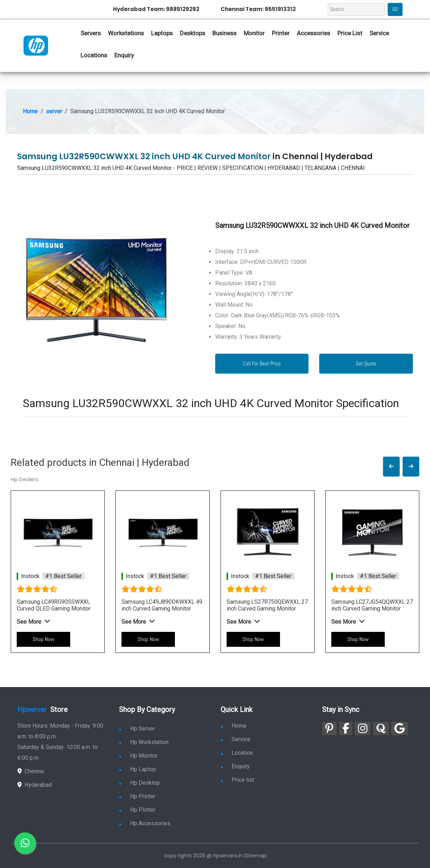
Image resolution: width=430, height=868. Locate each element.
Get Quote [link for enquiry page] (366, 363)
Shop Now (43, 639)
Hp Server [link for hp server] (137, 729)
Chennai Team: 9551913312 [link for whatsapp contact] (258, 9)
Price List (350, 33)
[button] (391, 467)
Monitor (254, 33)
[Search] (356, 9)
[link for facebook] (346, 729)
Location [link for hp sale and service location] (237, 753)
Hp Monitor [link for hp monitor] (138, 756)
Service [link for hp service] (379, 33)
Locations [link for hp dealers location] (94, 55)
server (54, 111)
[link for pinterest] (329, 729)
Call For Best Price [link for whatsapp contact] (262, 363)
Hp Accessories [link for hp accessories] (145, 823)
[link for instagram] (363, 729)
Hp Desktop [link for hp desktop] (139, 783)
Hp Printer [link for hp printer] (137, 796)
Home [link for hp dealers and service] (234, 726)
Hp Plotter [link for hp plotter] (137, 810)
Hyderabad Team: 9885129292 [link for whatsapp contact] (156, 9)
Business (224, 33)
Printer (281, 33)
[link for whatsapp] (25, 843)
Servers (91, 33)
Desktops (193, 33)
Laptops (162, 33)
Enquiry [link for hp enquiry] (124, 55)
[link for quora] (381, 729)
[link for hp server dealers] (36, 45)
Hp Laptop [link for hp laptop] (138, 769)
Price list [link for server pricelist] (237, 780)
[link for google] (400, 729)
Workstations (126, 33)
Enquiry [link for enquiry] (235, 766)
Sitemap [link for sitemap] (256, 856)
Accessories (314, 33)
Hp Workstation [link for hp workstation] (144, 742)
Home (30, 111)
